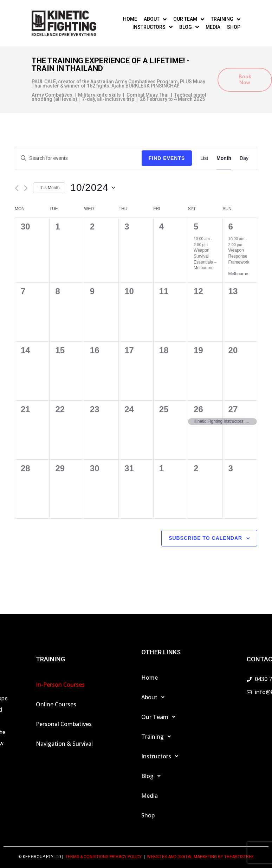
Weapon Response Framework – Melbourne (239, 262)
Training (158, 737)
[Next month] (26, 188)
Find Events (167, 158)
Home (150, 678)
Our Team (160, 717)
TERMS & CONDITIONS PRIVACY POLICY (103, 857)
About (155, 697)
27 (233, 409)
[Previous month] (17, 188)
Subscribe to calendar (205, 538)
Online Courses (56, 704)
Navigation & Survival (64, 744)
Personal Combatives (64, 724)
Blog (153, 776)
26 (198, 409)
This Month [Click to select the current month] (49, 188)
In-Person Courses (60, 685)
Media (150, 796)
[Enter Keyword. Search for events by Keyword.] (78, 158)
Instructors (162, 756)
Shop (148, 815)
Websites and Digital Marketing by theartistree (200, 857)
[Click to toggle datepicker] (93, 188)
